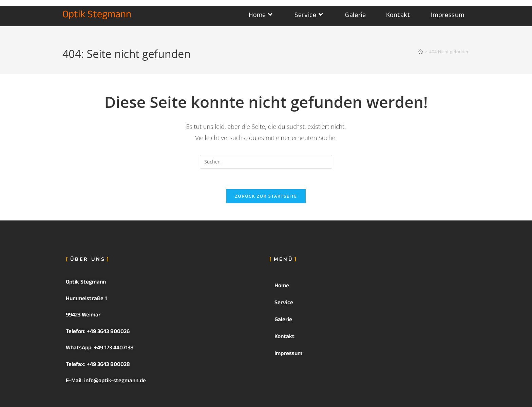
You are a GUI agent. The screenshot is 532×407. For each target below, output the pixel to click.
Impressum (288, 354)
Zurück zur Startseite (266, 196)
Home (286, 286)
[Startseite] (421, 52)
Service (288, 303)
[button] (368, 287)
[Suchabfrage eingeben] (266, 162)
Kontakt (284, 337)
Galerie (283, 320)
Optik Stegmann (97, 16)
